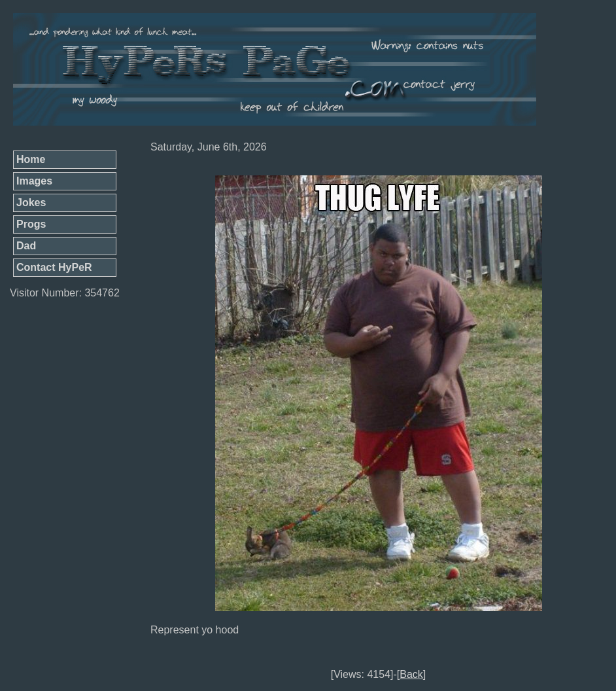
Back (411, 674)
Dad (26, 246)
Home (31, 159)
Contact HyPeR (54, 267)
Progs (31, 224)
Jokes (31, 203)
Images (34, 181)
